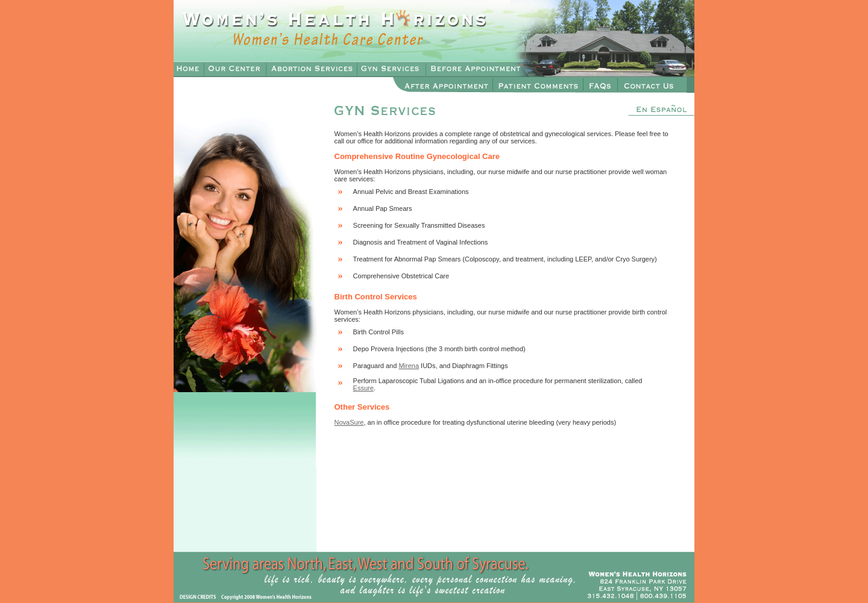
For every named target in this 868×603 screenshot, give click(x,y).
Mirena (409, 366)
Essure (363, 388)
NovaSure (349, 422)
